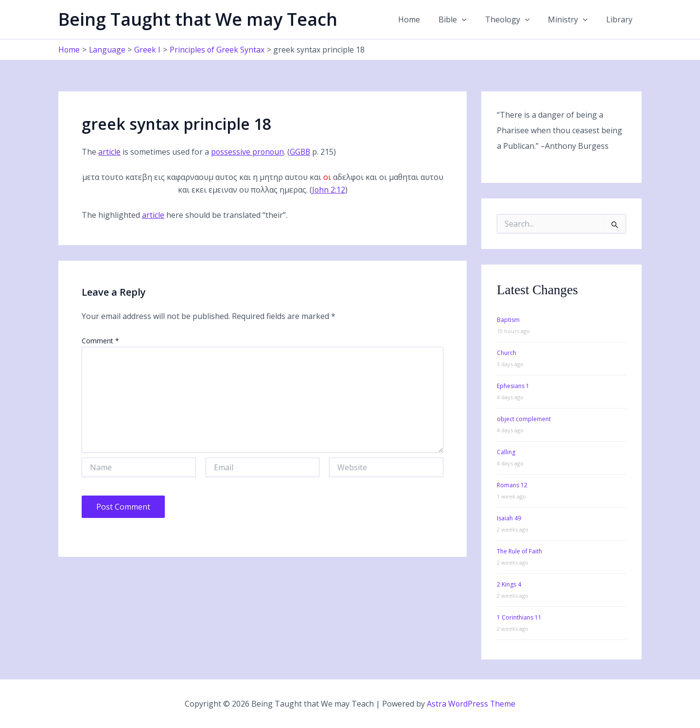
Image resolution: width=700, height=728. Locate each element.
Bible (463, 19)
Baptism (508, 320)
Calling (506, 452)
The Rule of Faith (519, 551)
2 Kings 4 (509, 584)
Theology (515, 19)
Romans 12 (512, 485)
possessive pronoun (248, 152)
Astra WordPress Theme (471, 704)
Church (507, 353)
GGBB (302, 152)
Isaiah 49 (509, 518)
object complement (524, 419)
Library (621, 19)
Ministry (572, 19)
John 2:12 (328, 190)
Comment (100, 341)
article (109, 152)
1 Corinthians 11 (519, 617)
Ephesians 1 (513, 386)
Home (422, 19)
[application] (472, 19)
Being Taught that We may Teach (198, 19)
